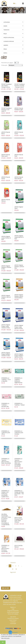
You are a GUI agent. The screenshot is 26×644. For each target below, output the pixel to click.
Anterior (13, 563)
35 (13, 569)
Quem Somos (13, 620)
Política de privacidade (13, 612)
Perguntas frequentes (13, 611)
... (22, 566)
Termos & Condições (13, 614)
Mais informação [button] (5, 638)
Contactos (13, 622)
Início (11, 11)
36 (16, 569)
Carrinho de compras (13, 618)
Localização (13, 623)
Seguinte (13, 572)
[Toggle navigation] (23, 3)
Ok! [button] (3, 642)
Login (13, 609)
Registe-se (13, 607)
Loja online (13, 617)
